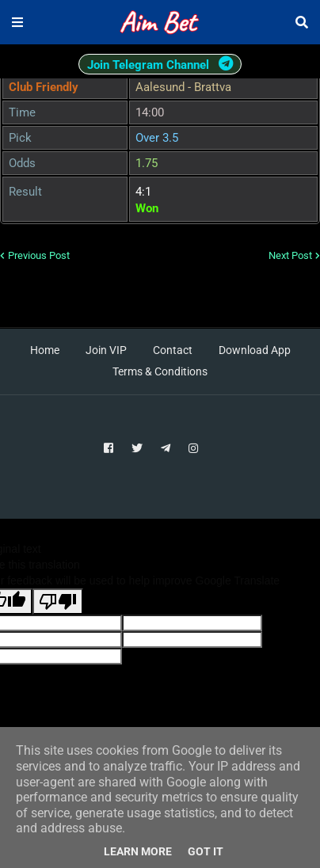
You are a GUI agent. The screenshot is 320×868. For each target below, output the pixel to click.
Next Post (290, 255)
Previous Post (39, 255)
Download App (255, 350)
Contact (173, 350)
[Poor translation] (58, 602)
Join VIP (106, 350)
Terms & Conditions (160, 371)
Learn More (138, 851)
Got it (206, 851)
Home (45, 350)
